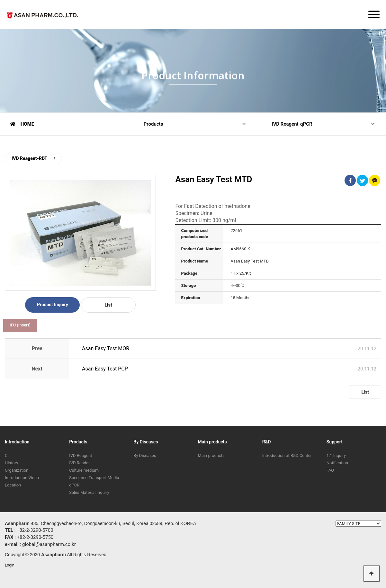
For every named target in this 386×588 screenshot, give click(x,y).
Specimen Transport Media (94, 478)
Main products (212, 442)
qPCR (74, 485)
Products (153, 124)
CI (7, 455)
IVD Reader (79, 463)
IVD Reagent (81, 455)
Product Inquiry (53, 305)
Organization (17, 470)
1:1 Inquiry (336, 455)
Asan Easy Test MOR (106, 348)
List (108, 305)
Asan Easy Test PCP (105, 369)
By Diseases (146, 442)
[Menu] (374, 14)
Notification (337, 463)
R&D (267, 442)
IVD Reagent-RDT (29, 158)
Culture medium (84, 470)
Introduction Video (22, 478)
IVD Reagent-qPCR (292, 124)
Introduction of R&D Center (287, 455)
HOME (22, 124)
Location (13, 485)
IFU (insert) (20, 325)
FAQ (330, 470)
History (11, 463)
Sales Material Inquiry (89, 492)
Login (10, 565)
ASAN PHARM (43, 16)
